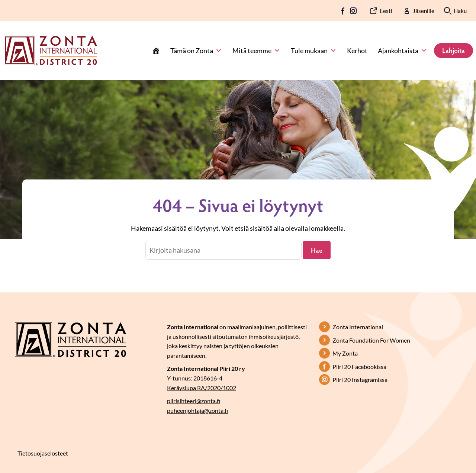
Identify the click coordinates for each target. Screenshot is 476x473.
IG (353, 11)
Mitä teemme (256, 51)
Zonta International (358, 327)
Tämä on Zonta (196, 51)
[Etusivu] (156, 51)
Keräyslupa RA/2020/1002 (202, 388)
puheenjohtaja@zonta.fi (197, 410)
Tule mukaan (314, 51)
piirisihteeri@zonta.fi (194, 401)
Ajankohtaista (403, 51)
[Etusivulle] (50, 50)
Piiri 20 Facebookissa (359, 367)
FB (343, 11)
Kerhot (357, 51)
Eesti (386, 11)
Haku (460, 11)
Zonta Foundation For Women (371, 340)
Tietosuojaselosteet (43, 453)
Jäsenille (424, 11)
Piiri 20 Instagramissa (360, 380)
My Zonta (345, 353)
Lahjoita (454, 50)
